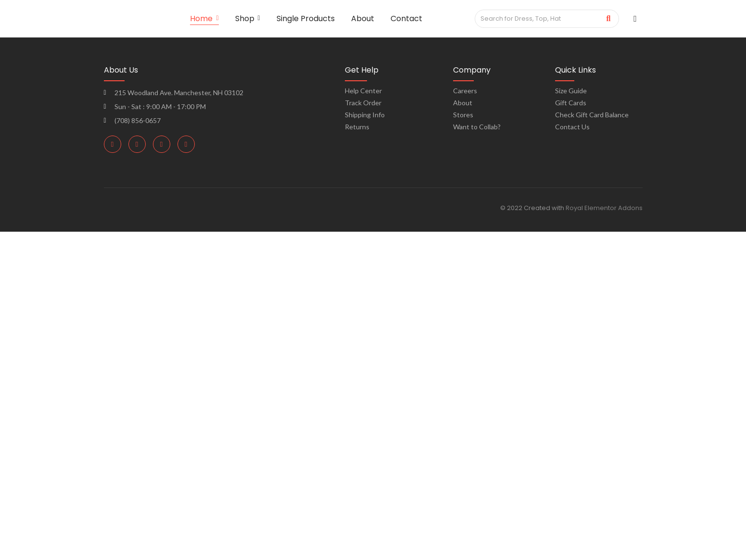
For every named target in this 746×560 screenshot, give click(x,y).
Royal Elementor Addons (604, 208)
